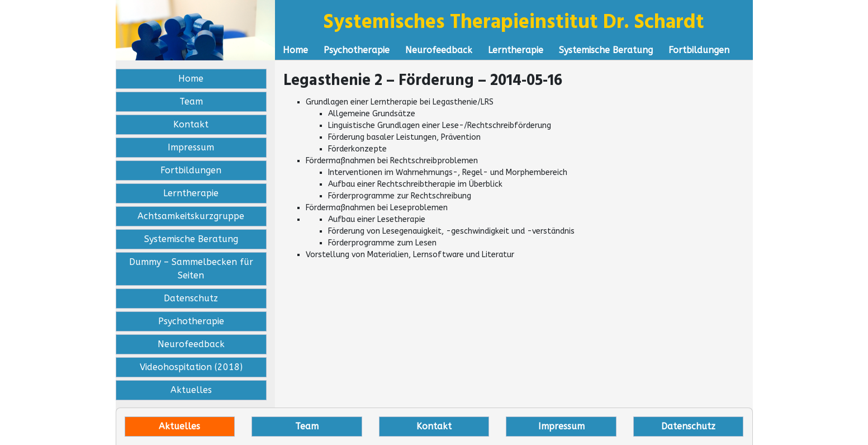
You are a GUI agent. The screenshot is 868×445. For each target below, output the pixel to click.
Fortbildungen (699, 50)
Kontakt (191, 124)
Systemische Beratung (606, 50)
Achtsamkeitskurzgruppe (191, 216)
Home (295, 50)
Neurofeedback (439, 50)
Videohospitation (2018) (191, 367)
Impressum (191, 147)
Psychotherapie (357, 50)
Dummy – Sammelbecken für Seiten (191, 269)
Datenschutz (191, 298)
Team (191, 101)
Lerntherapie (516, 50)
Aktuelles (191, 390)
